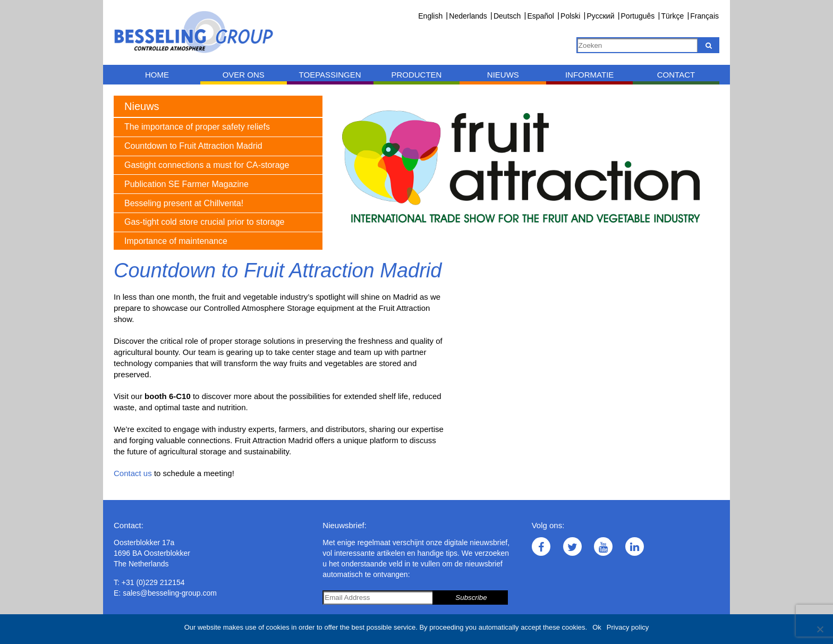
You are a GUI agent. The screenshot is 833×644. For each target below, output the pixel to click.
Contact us (133, 473)
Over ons (244, 75)
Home (157, 75)
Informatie (589, 75)
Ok (597, 627)
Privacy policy (628, 627)
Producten (416, 75)
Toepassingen (330, 75)
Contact (676, 75)
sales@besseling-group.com (170, 593)
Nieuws (503, 75)
